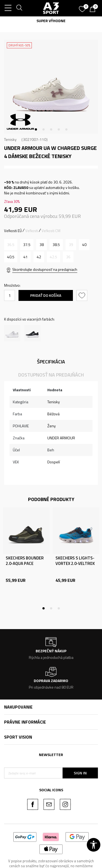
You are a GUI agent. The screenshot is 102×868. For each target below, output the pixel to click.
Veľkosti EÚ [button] (13, 231)
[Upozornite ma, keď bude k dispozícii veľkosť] (11, 245)
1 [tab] (36, 129)
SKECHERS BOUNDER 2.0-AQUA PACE (25, 561)
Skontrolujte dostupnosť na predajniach (45, 269)
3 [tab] (51, 129)
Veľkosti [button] (32, 231)
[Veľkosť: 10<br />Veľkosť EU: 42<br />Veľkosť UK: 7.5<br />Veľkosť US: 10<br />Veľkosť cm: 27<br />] (39, 257)
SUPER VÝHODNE (51, 21)
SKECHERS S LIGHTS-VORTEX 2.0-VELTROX (75, 561)
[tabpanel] (51, 87)
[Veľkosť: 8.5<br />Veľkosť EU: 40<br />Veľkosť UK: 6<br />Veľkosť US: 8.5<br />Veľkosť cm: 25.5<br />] (84, 245)
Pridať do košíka (46, 295)
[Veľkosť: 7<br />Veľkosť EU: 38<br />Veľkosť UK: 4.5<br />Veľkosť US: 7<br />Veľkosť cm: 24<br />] (41, 245)
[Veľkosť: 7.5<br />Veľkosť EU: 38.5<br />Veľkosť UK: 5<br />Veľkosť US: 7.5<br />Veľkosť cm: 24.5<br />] (56, 245)
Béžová (53, 414)
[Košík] (94, 10)
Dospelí (54, 462)
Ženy (52, 426)
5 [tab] (66, 129)
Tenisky (10, 139)
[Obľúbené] (83, 7)
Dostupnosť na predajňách (51, 375)
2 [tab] (44, 129)
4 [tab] (59, 129)
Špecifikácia (51, 362)
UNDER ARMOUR (61, 438)
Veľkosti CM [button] (51, 231)
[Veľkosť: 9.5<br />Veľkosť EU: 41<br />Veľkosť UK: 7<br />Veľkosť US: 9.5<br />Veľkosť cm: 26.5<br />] (25, 257)
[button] (83, 295)
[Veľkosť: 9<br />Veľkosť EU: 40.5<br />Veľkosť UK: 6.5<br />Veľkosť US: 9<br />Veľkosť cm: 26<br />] (11, 257)
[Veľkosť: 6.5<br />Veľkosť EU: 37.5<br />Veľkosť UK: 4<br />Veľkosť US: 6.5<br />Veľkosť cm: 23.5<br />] (27, 245)
